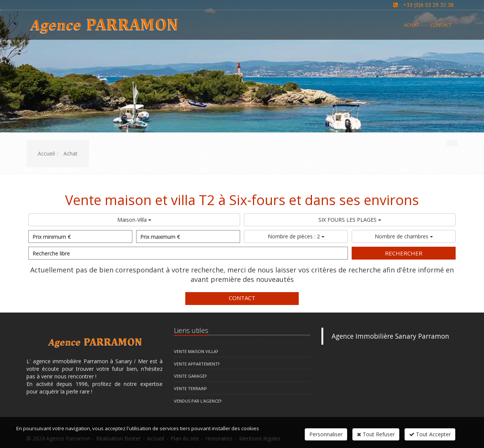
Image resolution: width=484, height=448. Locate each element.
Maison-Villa (134, 220)
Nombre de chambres (404, 236)
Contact (242, 298)
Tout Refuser (376, 434)
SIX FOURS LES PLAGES (350, 220)
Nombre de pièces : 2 (296, 236)
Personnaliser (326, 434)
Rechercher (404, 253)
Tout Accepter (430, 434)
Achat (411, 25)
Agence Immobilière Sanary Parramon (390, 336)
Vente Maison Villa (195, 351)
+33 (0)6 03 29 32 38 (428, 5)
